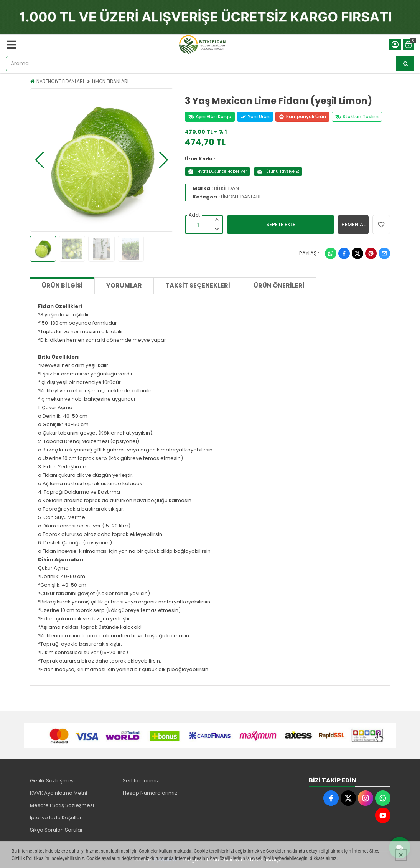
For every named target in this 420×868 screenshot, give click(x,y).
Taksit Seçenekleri (198, 285)
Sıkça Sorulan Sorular (56, 830)
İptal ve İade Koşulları (56, 818)
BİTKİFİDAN (226, 188)
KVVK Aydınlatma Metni (58, 793)
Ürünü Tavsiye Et (278, 171)
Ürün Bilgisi (62, 285)
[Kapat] (401, 855)
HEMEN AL (353, 224)
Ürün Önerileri (279, 285)
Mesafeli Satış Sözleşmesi (62, 805)
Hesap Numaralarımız (150, 793)
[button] (40, 160)
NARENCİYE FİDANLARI (60, 81)
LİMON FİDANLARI (110, 81)
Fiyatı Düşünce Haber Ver (217, 171)
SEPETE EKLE (281, 224)
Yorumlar (124, 285)
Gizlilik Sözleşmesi (52, 781)
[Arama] (405, 64)
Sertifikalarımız (141, 781)
